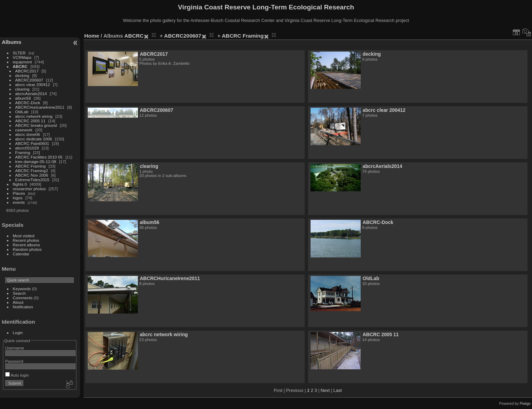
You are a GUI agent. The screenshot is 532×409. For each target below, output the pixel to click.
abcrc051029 (27, 148)
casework (24, 130)
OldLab (22, 112)
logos (18, 198)
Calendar (21, 254)
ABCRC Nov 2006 (32, 175)
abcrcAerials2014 (31, 94)
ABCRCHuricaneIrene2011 (40, 107)
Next (325, 390)
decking (22, 75)
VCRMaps (22, 57)
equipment (22, 62)
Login (18, 333)
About (18, 302)
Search (19, 293)
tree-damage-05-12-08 (36, 161)
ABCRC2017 (27, 71)
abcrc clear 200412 (33, 84)
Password (14, 361)
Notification (23, 307)
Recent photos (26, 240)
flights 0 (20, 184)
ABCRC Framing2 (32, 171)
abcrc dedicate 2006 (34, 139)
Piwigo (525, 403)
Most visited (24, 236)
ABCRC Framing (31, 166)
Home (92, 36)
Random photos (27, 249)
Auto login (17, 375)
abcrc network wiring (34, 116)
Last (338, 390)
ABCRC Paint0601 (32, 143)
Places (19, 193)
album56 (23, 98)
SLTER (19, 53)
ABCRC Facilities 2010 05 (39, 157)
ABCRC (20, 66)
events (19, 202)
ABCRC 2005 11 (30, 121)
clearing (22, 89)
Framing (23, 152)
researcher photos (29, 189)
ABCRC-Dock (28, 103)
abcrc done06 (28, 134)
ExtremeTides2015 (32, 180)
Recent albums (26, 245)
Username (15, 348)
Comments (23, 298)
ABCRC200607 (29, 80)
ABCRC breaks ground (36, 125)
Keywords (22, 289)
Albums (11, 42)
